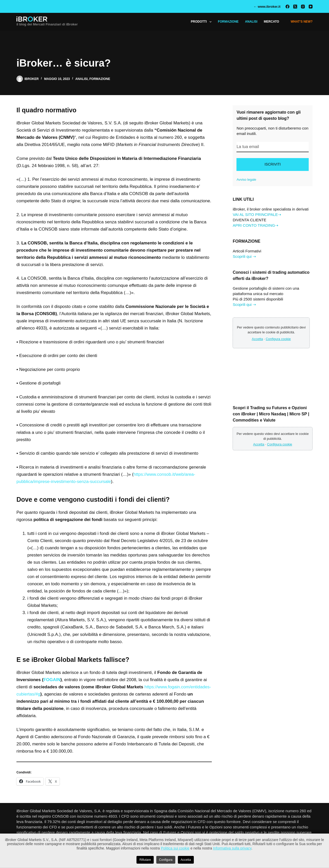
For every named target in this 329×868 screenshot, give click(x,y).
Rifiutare (145, 860)
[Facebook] (287, 7)
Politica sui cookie (175, 848)
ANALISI (251, 22)
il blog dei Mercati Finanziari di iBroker (47, 24)
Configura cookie (278, 339)
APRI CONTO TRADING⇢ (255, 225)
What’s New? (302, 22)
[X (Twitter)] (295, 7)
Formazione (100, 79)
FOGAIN (52, 680)
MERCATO (271, 22)
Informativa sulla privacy (232, 848)
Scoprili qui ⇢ (244, 256)
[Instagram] (303, 7)
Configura (166, 860)
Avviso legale (246, 180)
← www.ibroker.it (267, 7)
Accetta (257, 339)
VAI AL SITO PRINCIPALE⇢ (257, 214)
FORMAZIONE (228, 22)
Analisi (81, 79)
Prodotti (202, 22)
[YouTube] (311, 7)
